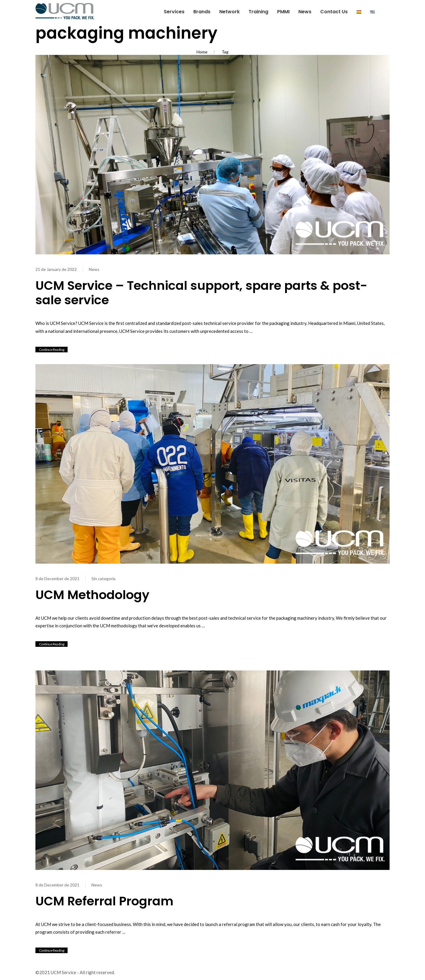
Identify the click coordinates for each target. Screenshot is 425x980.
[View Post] (212, 154)
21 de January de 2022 (56, 269)
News (94, 269)
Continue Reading (52, 350)
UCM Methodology (93, 595)
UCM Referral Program (105, 901)
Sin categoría (103, 579)
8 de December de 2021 (57, 579)
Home (202, 52)
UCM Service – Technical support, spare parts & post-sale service (202, 293)
